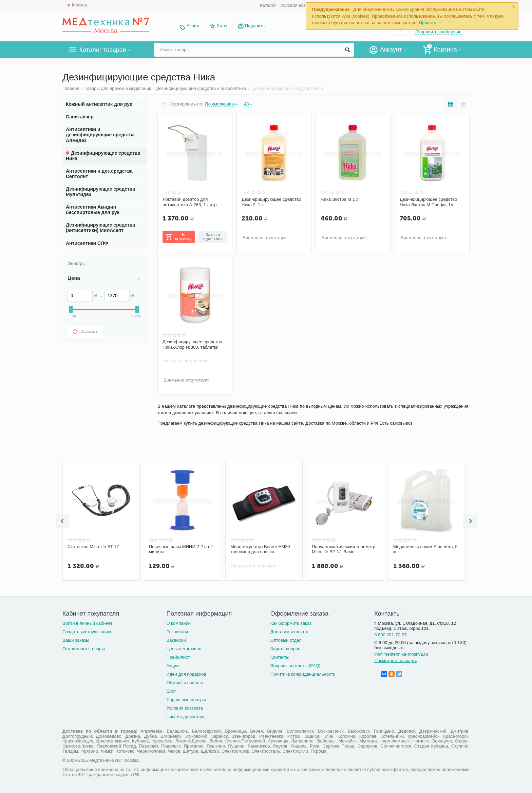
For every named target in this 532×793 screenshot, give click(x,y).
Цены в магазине (184, 649)
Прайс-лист (178, 657)
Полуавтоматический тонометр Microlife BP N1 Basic (344, 549)
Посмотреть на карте (396, 661)
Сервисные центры (186, 700)
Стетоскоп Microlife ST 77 (93, 547)
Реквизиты (177, 632)
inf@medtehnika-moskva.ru (401, 654)
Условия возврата (299, 5)
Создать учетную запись (87, 632)
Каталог (268, 5)
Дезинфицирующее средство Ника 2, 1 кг (271, 202)
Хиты (222, 26)
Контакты (280, 657)
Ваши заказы (76, 640)
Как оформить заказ (291, 623)
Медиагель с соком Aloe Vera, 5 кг (425, 549)
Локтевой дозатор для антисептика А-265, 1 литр (189, 202)
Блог (171, 691)
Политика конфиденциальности (303, 674)
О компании (178, 623)
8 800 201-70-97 (391, 635)
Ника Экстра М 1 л (340, 199)
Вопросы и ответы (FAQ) (296, 666)
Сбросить (85, 332)
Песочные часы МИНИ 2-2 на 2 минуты (181, 549)
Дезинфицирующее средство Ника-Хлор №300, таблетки (192, 344)
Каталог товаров (103, 50)
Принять (427, 23)
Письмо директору (185, 717)
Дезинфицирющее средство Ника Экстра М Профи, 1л (428, 202)
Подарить (255, 26)
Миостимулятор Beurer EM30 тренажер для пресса (260, 549)
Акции (193, 26)
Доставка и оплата (289, 632)
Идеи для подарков (186, 674)
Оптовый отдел (286, 640)
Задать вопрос (285, 649)
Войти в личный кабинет (88, 623)
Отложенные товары (84, 649)
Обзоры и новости (185, 683)
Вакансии (176, 640)
